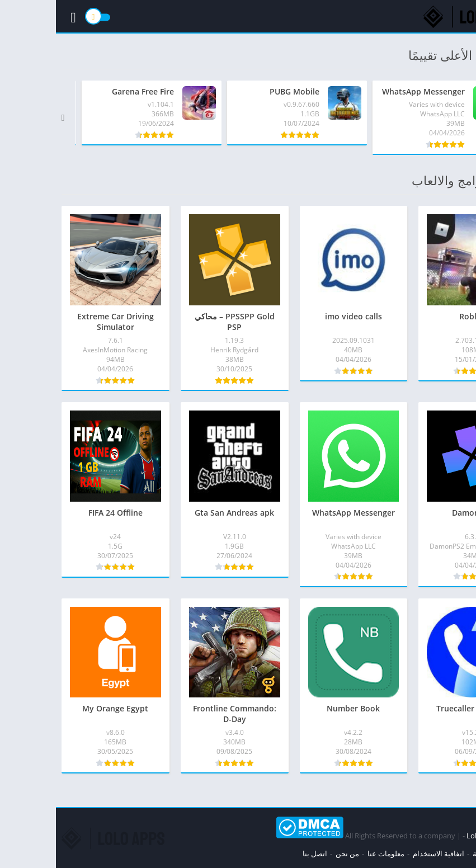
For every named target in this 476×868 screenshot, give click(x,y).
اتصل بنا (259, 853)
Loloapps (426, 836)
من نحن (291, 853)
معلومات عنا (330, 853)
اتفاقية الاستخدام (383, 853)
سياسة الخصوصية (444, 853)
